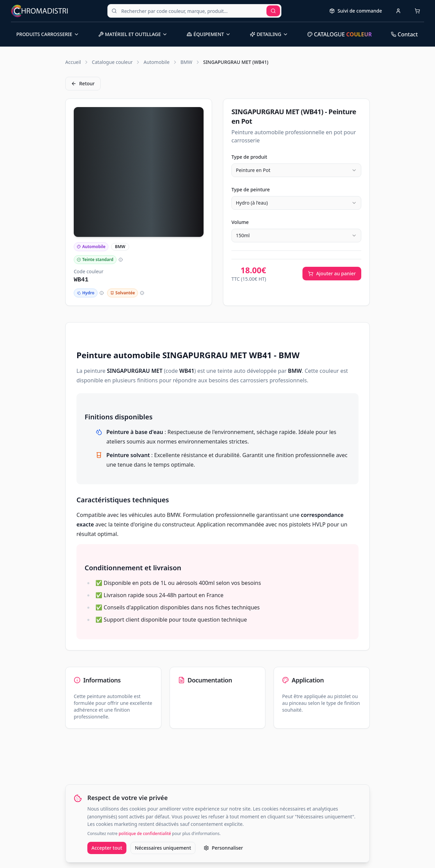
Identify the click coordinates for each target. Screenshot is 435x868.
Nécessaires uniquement (163, 848)
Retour (83, 83)
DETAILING (269, 34)
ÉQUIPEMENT (209, 34)
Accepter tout (107, 848)
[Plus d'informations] (121, 260)
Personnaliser (223, 848)
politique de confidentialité (145, 834)
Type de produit (249, 157)
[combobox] (296, 170)
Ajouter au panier (332, 273)
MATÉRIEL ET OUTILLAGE (133, 34)
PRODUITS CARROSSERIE (48, 34)
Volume (240, 222)
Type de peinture (251, 189)
